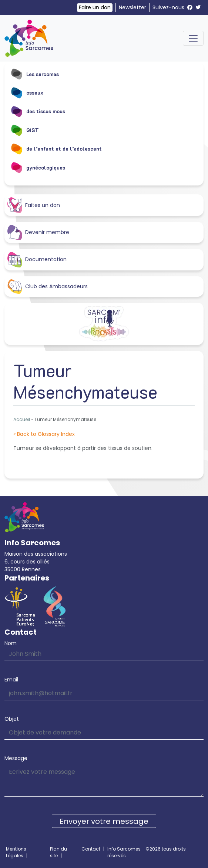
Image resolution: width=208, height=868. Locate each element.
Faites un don (34, 205)
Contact (91, 849)
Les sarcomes (35, 74)
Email (11, 680)
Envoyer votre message (104, 821)
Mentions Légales (16, 852)
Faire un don (95, 7)
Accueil (22, 419)
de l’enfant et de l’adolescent (56, 149)
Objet (12, 719)
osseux (27, 92)
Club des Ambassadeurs (48, 287)
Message (16, 758)
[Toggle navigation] (193, 38)
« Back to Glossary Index (44, 434)
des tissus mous (38, 111)
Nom (11, 643)
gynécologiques (38, 167)
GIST (25, 130)
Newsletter (132, 7)
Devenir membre (38, 232)
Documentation (37, 259)
